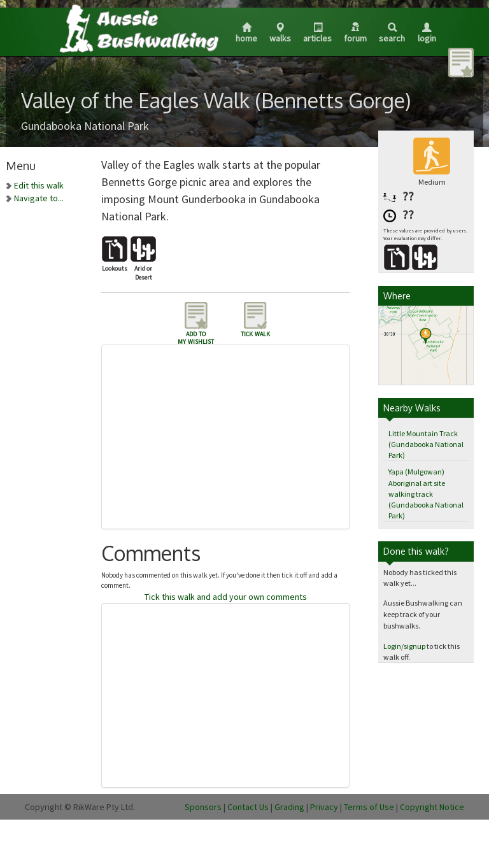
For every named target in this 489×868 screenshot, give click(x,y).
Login (427, 33)
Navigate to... (39, 198)
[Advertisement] (232, 437)
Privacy (324, 807)
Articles (317, 33)
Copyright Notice (432, 807)
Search (392, 33)
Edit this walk (39, 185)
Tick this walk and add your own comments (226, 597)
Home (246, 33)
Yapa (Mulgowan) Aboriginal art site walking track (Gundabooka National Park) (426, 494)
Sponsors (203, 807)
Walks (280, 33)
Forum (355, 33)
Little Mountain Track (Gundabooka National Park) (426, 444)
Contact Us (248, 807)
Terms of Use (369, 807)
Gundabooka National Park (85, 126)
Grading (289, 807)
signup (415, 646)
